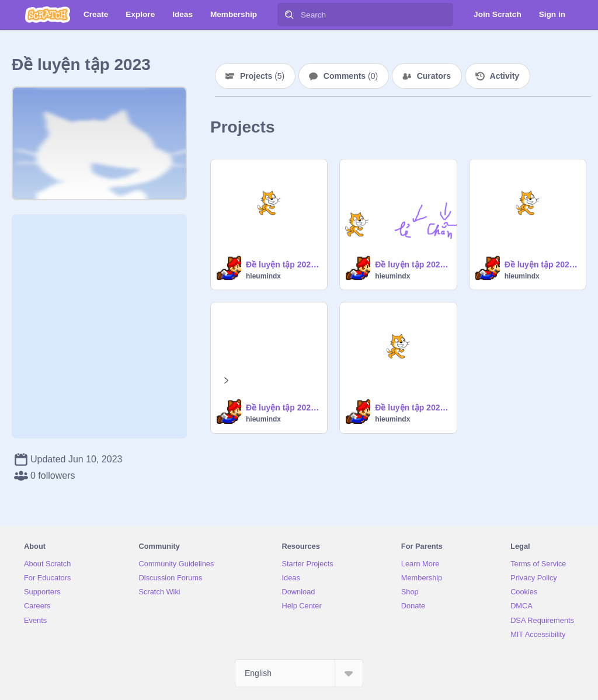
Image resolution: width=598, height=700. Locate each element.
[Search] (289, 15)
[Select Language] (299, 673)
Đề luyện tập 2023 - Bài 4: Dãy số (542, 264)
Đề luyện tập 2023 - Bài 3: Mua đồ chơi (412, 408)
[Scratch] (48, 15)
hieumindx (263, 276)
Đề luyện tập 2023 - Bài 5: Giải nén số (412, 264)
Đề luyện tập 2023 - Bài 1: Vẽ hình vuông (283, 408)
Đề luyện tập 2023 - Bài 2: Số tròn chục (283, 264)
